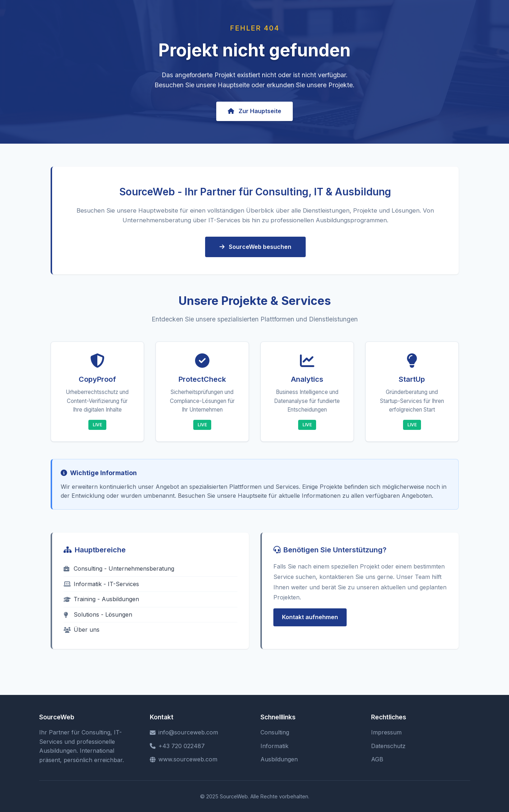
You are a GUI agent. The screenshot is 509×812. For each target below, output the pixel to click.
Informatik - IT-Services (101, 584)
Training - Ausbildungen (101, 599)
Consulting (275, 732)
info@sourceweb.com (184, 732)
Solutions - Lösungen (98, 614)
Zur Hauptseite (254, 111)
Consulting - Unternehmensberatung (119, 569)
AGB (377, 759)
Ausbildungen (279, 759)
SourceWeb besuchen (255, 247)
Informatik (274, 746)
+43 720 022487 (177, 746)
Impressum (386, 732)
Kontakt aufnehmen (310, 617)
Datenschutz (388, 746)
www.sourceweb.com (184, 759)
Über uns (82, 630)
